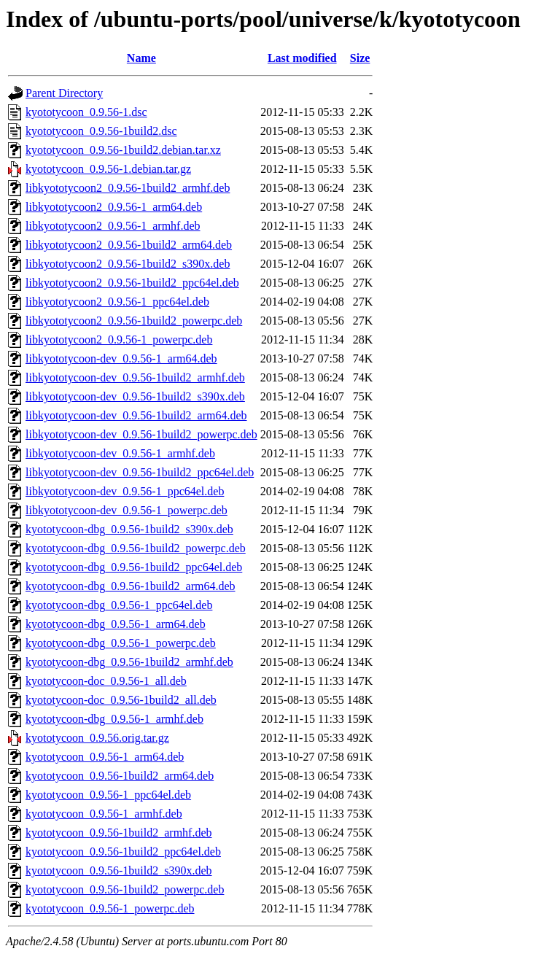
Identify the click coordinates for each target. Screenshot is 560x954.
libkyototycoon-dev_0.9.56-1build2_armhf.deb (135, 377)
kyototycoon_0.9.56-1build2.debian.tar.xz (123, 150)
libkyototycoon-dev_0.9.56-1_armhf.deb (120, 453)
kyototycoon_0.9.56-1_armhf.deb (104, 814)
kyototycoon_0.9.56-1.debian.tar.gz (108, 169)
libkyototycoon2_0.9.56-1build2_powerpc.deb (134, 321)
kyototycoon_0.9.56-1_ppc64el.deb (108, 795)
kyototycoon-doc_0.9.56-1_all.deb (106, 681)
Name (141, 58)
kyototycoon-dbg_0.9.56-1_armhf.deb (114, 719)
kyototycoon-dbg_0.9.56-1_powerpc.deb (121, 643)
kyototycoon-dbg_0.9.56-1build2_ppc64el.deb (134, 567)
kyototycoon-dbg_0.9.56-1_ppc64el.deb (119, 605)
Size (360, 58)
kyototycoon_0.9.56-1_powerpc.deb (110, 908)
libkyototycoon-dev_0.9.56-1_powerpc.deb (127, 510)
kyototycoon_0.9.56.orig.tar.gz (97, 738)
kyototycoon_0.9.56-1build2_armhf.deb (119, 833)
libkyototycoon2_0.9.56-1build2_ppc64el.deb (132, 283)
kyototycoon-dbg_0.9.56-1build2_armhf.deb (129, 662)
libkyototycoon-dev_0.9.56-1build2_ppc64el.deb (140, 472)
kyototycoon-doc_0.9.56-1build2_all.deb (121, 700)
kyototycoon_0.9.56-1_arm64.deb (105, 757)
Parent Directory (64, 93)
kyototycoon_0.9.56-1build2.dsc (101, 131)
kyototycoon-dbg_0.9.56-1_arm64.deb (116, 624)
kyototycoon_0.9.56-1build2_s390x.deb (119, 870)
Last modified (302, 58)
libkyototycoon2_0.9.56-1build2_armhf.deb (128, 188)
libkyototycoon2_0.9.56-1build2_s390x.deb (128, 264)
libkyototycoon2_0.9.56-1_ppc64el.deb (117, 302)
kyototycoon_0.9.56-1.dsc (86, 112)
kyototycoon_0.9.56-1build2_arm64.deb (120, 776)
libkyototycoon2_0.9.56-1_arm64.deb (114, 207)
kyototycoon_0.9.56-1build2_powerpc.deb (125, 889)
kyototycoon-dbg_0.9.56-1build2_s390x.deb (129, 529)
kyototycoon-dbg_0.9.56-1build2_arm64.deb (131, 586)
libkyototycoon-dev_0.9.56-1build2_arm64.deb (136, 415)
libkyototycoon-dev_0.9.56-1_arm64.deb (121, 358)
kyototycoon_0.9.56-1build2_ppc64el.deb (123, 852)
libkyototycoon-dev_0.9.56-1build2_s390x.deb (135, 396)
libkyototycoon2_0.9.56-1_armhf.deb (113, 226)
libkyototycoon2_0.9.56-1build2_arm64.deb (129, 245)
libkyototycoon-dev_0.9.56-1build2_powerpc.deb (141, 434)
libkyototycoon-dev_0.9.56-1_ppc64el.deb (125, 491)
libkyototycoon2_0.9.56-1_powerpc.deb (119, 340)
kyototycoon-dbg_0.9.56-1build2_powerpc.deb (136, 548)
